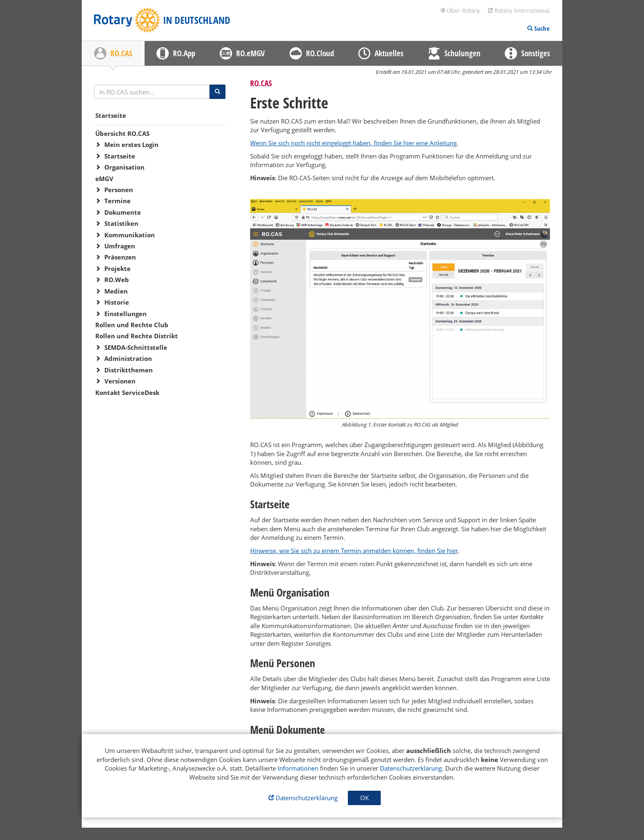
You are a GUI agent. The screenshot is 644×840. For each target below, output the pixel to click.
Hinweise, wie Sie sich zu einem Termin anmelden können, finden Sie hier (354, 551)
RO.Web (117, 280)
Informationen (298, 768)
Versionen (120, 381)
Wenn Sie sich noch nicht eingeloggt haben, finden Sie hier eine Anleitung (353, 143)
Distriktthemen (129, 370)
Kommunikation (130, 235)
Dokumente (123, 212)
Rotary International (519, 10)
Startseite (111, 115)
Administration (128, 358)
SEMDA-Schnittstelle (136, 347)
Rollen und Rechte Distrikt (137, 336)
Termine (117, 201)
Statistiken (121, 223)
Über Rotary (460, 10)
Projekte (117, 269)
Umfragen (120, 246)
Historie (117, 302)
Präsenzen (120, 257)
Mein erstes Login (131, 145)
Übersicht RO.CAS (122, 133)
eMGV (104, 179)
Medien (116, 291)
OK (365, 798)
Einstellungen (125, 314)
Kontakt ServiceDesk (127, 392)
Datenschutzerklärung (411, 768)
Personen (119, 190)
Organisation (124, 167)
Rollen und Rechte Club (132, 325)
